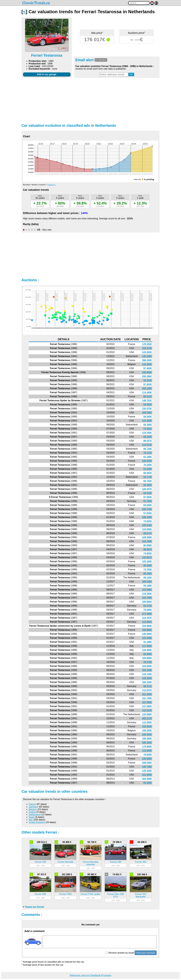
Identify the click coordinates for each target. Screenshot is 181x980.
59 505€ (148, 404)
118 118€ (147, 674)
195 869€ (147, 372)
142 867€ (147, 557)
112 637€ (147, 690)
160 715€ (147, 509)
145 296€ (147, 356)
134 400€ (147, 650)
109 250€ (147, 461)
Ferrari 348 (116, 862)
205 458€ (147, 779)
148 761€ (147, 400)
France (32, 804)
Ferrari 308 (40, 894)
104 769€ (147, 541)
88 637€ (148, 441)
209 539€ (147, 582)
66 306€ (148, 425)
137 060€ (147, 702)
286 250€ (147, 360)
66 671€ (148, 533)
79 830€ (148, 755)
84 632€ (148, 493)
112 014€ (147, 445)
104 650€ (147, 666)
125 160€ (147, 561)
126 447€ (147, 489)
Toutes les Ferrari (34, 907)
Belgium (33, 809)
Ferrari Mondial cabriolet (91, 863)
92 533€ (148, 380)
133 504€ (147, 726)
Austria (32, 812)
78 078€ (148, 662)
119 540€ (147, 433)
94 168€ (148, 586)
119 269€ (147, 594)
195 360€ (147, 743)
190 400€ (147, 734)
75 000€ (148, 610)
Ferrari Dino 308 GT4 (116, 895)
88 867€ (148, 549)
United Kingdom (37, 822)
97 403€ (148, 368)
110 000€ (147, 751)
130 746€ (147, 767)
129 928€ (147, 537)
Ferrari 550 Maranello (141, 895)
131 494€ (147, 421)
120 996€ (147, 714)
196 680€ (147, 759)
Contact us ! (52, 185)
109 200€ (147, 678)
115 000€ (147, 722)
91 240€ (148, 457)
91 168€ (148, 642)
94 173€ (148, 477)
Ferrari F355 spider (90, 894)
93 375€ (148, 606)
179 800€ (147, 747)
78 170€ (148, 453)
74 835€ (148, 553)
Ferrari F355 (65, 894)
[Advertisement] (91, 100)
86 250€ (148, 573)
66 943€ (148, 473)
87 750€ (148, 501)
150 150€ (147, 670)
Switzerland (35, 815)
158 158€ (147, 682)
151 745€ (147, 698)
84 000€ (148, 417)
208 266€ (147, 376)
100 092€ (147, 602)
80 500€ (148, 565)
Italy (31, 820)
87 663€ (148, 497)
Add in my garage (47, 74)
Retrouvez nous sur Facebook (85, 975)
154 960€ (147, 626)
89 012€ (148, 396)
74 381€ (148, 429)
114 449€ (147, 392)
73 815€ (148, 521)
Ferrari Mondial (65, 862)
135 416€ (147, 771)
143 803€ (147, 352)
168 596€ (147, 413)
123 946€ (147, 590)
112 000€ (147, 622)
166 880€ (147, 630)
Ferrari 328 (40, 862)
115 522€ (147, 710)
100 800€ (147, 658)
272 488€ (147, 614)
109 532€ (147, 525)
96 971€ (148, 686)
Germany (33, 807)
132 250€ (147, 364)
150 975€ (147, 348)
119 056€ (147, 529)
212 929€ (147, 775)
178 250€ (147, 344)
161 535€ (147, 694)
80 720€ (148, 449)
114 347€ (147, 618)
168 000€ (147, 763)
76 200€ (148, 465)
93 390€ (148, 783)
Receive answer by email (120, 953)
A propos (107, 975)
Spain (32, 817)
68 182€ (148, 437)
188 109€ (147, 517)
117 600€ (147, 646)
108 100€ (147, 388)
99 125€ (148, 578)
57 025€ (148, 513)
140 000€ (147, 634)
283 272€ (147, 718)
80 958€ (148, 545)
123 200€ (147, 638)
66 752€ (148, 481)
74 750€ (148, 569)
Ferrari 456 (141, 862)
